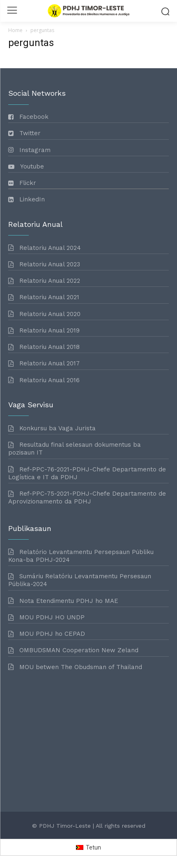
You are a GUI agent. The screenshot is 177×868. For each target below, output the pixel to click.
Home (15, 30)
